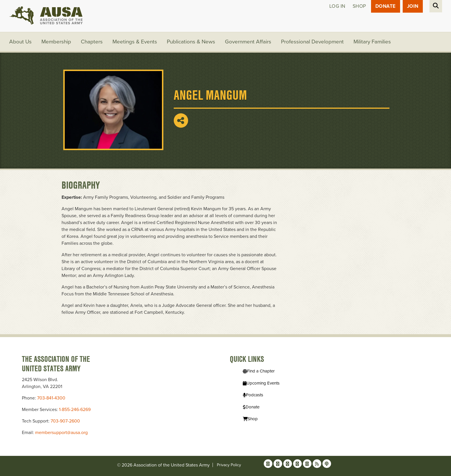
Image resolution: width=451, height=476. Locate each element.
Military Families (372, 42)
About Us (20, 42)
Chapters (92, 42)
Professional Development (312, 42)
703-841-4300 (51, 398)
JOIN (413, 6)
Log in (337, 6)
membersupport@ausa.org (61, 433)
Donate (386, 6)
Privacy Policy (229, 465)
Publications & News (191, 42)
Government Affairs (248, 42)
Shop (359, 6)
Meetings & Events (135, 42)
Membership (56, 42)
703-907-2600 (65, 421)
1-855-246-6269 (75, 410)
